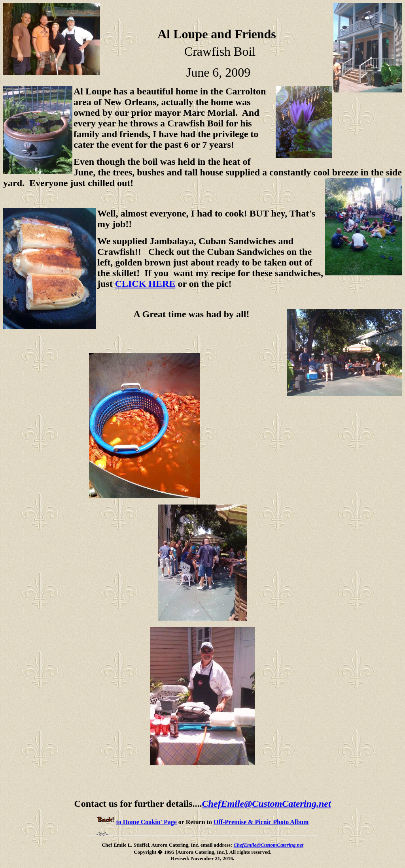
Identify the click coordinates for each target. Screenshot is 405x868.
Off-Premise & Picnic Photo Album (261, 822)
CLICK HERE (145, 284)
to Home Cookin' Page (137, 822)
